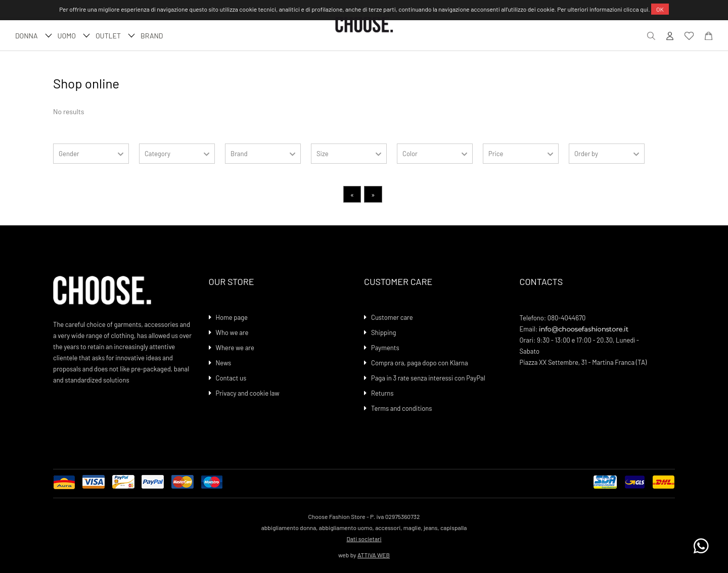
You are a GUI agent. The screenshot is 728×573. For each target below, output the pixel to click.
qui (644, 9)
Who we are (232, 332)
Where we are (235, 348)
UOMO (73, 36)
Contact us (231, 378)
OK (660, 9)
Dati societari (364, 539)
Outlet (114, 36)
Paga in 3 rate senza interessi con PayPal (428, 378)
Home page (232, 317)
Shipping (384, 332)
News (224, 363)
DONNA (32, 36)
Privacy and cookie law (248, 393)
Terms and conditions (402, 408)
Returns (382, 393)
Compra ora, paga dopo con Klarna (420, 363)
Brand (152, 36)
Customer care (392, 317)
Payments (385, 348)
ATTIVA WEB (374, 555)
